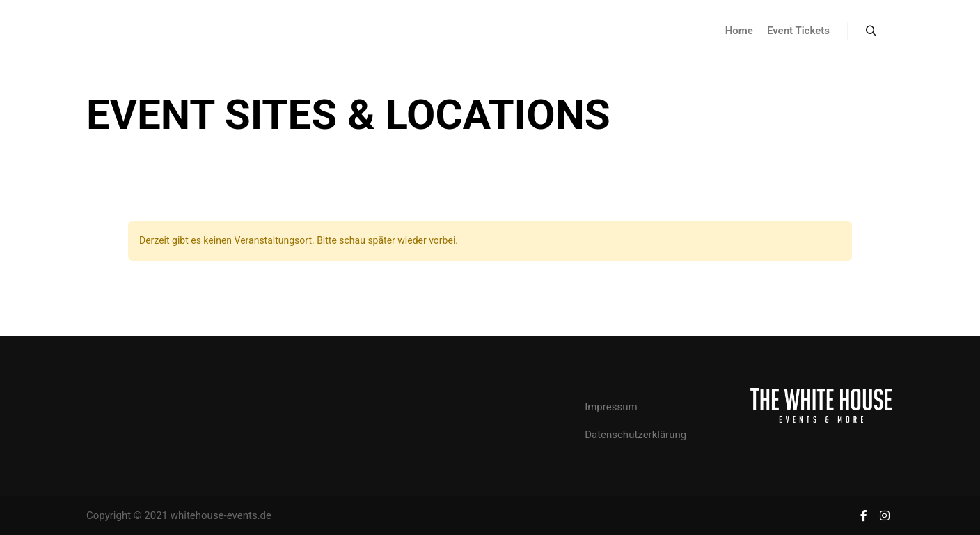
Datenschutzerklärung (635, 435)
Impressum (611, 407)
